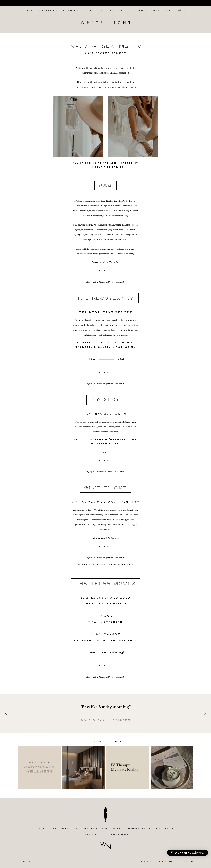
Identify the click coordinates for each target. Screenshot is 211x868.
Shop (169, 10)
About (30, 10)
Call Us (53, 828)
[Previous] (6, 713)
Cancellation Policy (138, 828)
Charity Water (120, 10)
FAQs (102, 10)
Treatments (71, 10)
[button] (188, 853)
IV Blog (139, 10)
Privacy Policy (164, 828)
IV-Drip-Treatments (85, 828)
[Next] (205, 713)
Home (41, 828)
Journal (155, 10)
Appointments (48, 10)
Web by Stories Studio (173, 861)
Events (88, 10)
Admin (149, 861)
